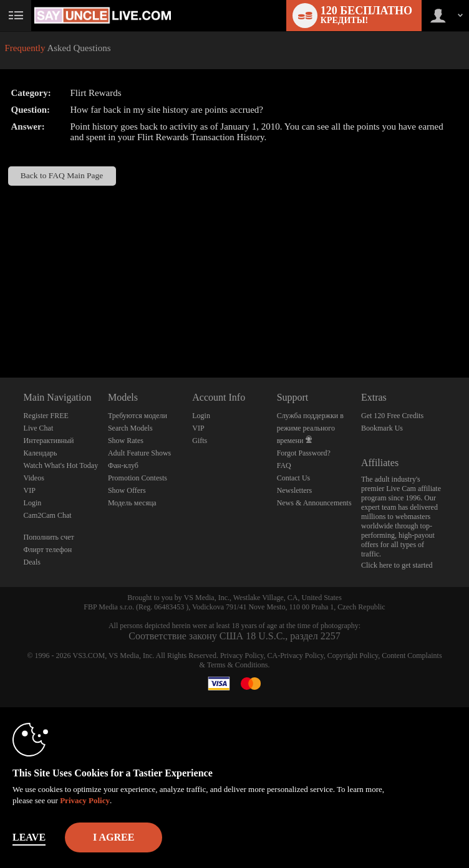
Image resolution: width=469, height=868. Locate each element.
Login (33, 503)
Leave (29, 837)
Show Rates (126, 441)
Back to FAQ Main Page (62, 175)
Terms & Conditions (238, 665)
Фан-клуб (123, 465)
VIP (30, 490)
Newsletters (295, 490)
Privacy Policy (242, 656)
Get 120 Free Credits (392, 416)
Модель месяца (132, 503)
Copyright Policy (353, 656)
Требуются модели (138, 416)
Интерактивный (49, 441)
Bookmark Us (382, 428)
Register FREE (46, 416)
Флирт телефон (48, 550)
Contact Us (294, 478)
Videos (34, 478)
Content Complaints (412, 656)
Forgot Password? (304, 453)
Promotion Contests (138, 478)
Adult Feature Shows (139, 453)
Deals (32, 562)
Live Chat (39, 428)
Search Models (130, 428)
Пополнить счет (49, 537)
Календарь (41, 453)
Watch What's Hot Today (61, 465)
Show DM (0, 331)
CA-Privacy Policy (295, 656)
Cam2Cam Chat (48, 515)
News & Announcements (314, 503)
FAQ (284, 465)
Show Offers (127, 490)
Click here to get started (397, 565)
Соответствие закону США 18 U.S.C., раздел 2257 (234, 636)
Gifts (200, 441)
